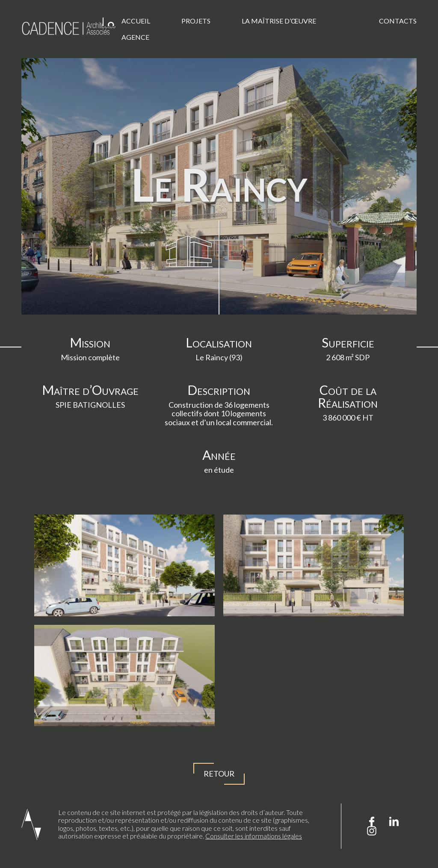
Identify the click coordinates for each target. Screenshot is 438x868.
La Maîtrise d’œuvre (279, 21)
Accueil (136, 21)
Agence (135, 37)
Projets (196, 21)
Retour (219, 774)
